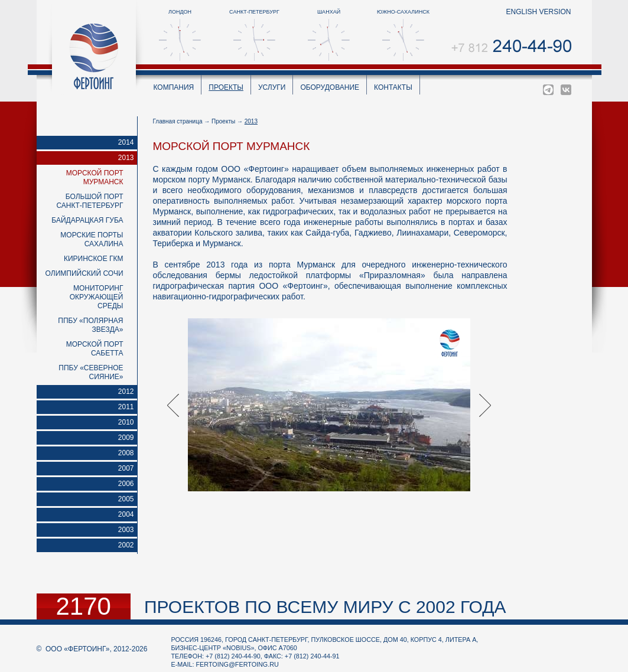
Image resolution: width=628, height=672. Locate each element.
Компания (174, 87)
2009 (126, 438)
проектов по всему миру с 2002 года (325, 607)
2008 (126, 453)
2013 (126, 158)
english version (538, 12)
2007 (126, 468)
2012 (126, 392)
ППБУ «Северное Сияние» (91, 372)
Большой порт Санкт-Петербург (90, 201)
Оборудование (330, 87)
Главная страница (178, 121)
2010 (126, 422)
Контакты (393, 87)
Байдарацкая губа (87, 220)
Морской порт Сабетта (95, 349)
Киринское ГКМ (94, 259)
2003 (126, 530)
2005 (126, 499)
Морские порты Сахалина (92, 239)
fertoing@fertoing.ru (237, 664)
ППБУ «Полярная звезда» (90, 325)
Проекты (226, 87)
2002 (126, 545)
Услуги (272, 87)
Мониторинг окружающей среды (97, 297)
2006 (126, 484)
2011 (126, 407)
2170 (84, 606)
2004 (126, 514)
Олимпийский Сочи (84, 273)
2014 (126, 142)
